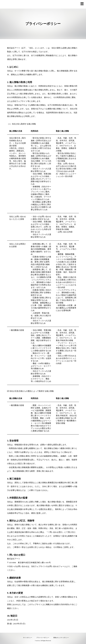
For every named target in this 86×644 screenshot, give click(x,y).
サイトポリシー (28, 638)
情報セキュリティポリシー (61, 638)
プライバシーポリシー (43, 638)
